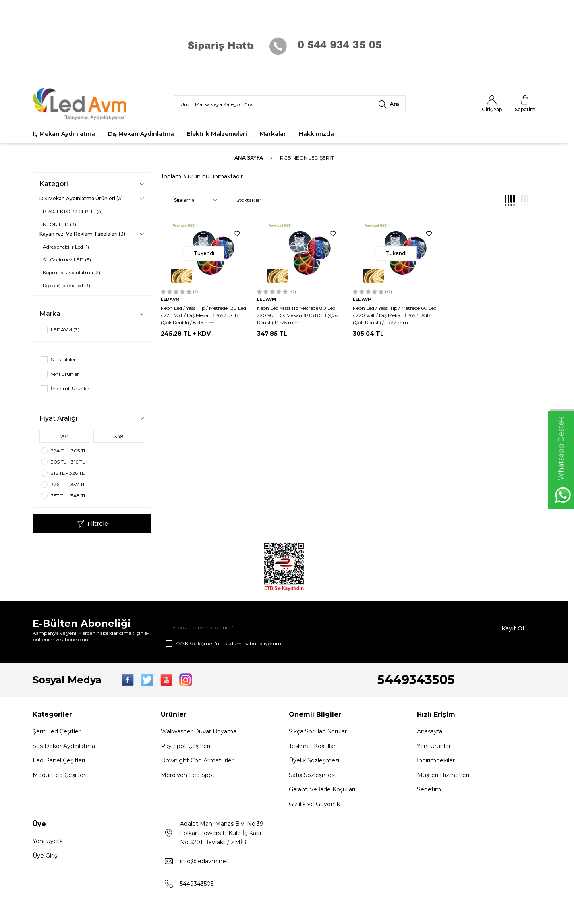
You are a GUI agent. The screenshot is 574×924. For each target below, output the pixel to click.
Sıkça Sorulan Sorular (318, 734)
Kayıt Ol (513, 628)
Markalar (273, 134)
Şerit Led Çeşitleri (57, 734)
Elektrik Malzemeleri (217, 134)
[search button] (389, 104)
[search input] (290, 104)
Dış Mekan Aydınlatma (141, 134)
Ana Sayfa (249, 158)
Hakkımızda (316, 134)
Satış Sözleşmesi (312, 777)
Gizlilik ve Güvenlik (314, 806)
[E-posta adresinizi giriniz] (350, 628)
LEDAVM (170, 299)
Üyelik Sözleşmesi (314, 763)
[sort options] (194, 200)
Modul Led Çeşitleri (60, 777)
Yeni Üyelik (48, 843)
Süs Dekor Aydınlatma (64, 748)
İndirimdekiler (436, 763)
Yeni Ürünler (434, 748)
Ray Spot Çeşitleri (185, 748)
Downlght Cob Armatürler (197, 763)
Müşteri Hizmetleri (443, 777)
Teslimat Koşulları (313, 748)
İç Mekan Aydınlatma (64, 134)
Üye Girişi (46, 858)
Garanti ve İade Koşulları (322, 792)
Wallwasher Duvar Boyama (199, 734)
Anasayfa (430, 734)
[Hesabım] (492, 104)
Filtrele (92, 524)
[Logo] (81, 104)
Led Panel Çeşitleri (59, 763)
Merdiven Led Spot (188, 777)
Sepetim (429, 792)
